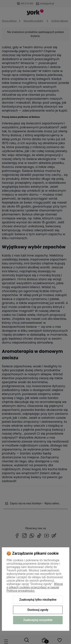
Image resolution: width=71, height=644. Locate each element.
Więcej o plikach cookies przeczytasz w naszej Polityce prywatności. (35, 587)
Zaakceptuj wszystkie (38, 620)
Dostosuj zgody (38, 610)
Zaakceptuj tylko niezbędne (38, 600)
